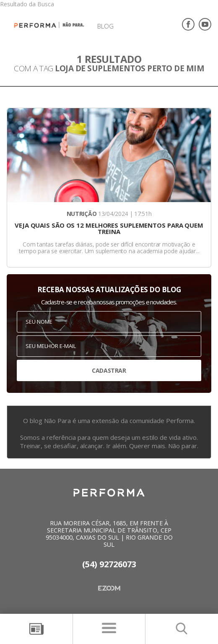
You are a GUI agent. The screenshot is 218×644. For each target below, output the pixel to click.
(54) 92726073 (109, 564)
